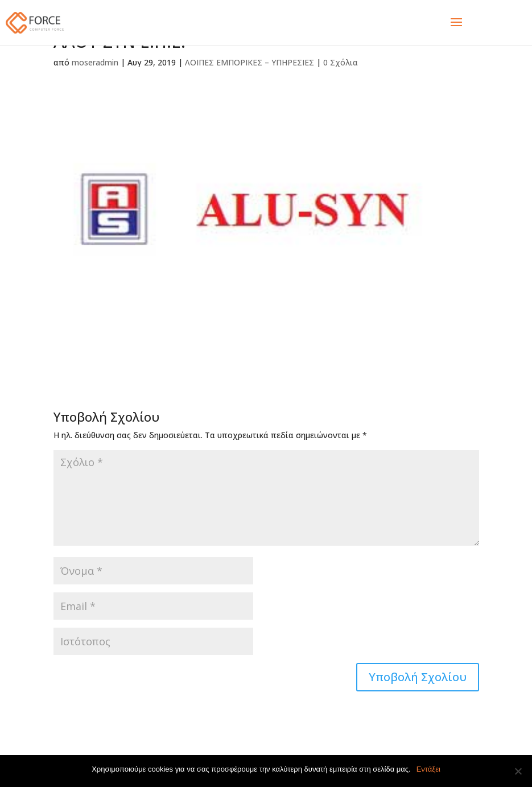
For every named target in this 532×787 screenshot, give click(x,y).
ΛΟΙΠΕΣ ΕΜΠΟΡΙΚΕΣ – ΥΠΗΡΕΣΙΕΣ (249, 62)
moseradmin (95, 62)
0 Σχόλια (341, 62)
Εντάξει (428, 769)
